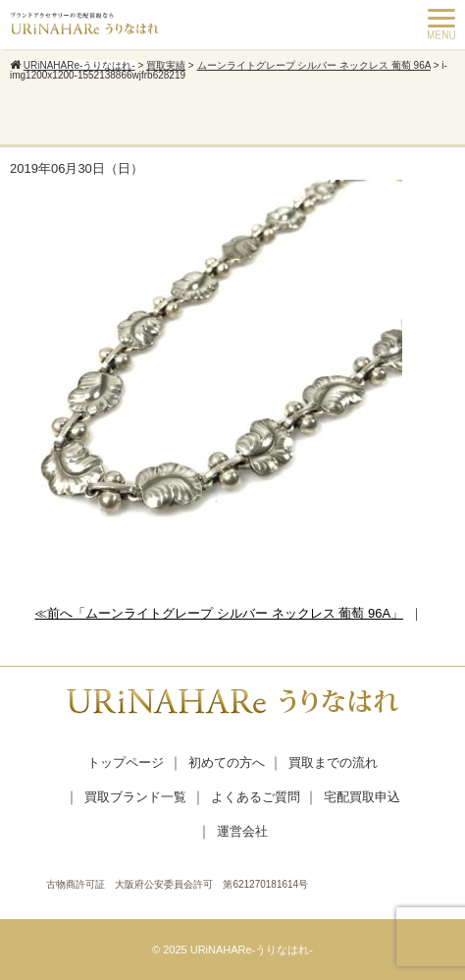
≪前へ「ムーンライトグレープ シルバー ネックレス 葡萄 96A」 (219, 613)
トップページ (126, 762)
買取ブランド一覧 (135, 797)
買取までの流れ (333, 762)
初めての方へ (227, 762)
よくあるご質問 (256, 797)
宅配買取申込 (362, 797)
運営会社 (242, 831)
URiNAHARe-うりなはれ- (252, 950)
